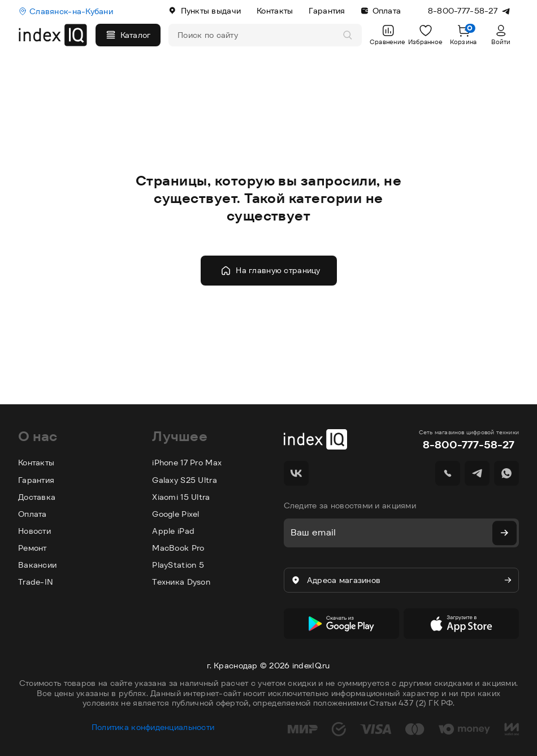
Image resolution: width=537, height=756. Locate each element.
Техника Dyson (181, 582)
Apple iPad (173, 531)
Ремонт (33, 548)
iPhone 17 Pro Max (187, 463)
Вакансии (37, 565)
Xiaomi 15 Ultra (181, 497)
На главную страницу (270, 271)
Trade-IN (36, 582)
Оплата (381, 11)
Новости (34, 531)
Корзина (464, 34)
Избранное (426, 35)
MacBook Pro (178, 548)
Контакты (275, 11)
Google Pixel (176, 514)
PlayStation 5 (178, 565)
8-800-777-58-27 (469, 445)
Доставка (37, 497)
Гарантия (327, 11)
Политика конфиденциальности (153, 722)
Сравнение (387, 35)
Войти (501, 35)
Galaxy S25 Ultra (184, 480)
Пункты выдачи (205, 11)
